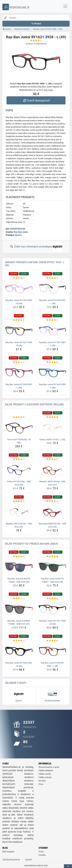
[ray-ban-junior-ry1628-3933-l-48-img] (19, 373)
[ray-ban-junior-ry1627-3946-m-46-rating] (19, 320)
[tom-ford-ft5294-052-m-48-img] (19, 428)
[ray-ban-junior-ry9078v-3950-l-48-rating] (52, 641)
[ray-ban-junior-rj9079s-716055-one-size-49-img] (19, 567)
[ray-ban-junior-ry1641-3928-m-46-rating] (52, 599)
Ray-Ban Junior (21, 232)
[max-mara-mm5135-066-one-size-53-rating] (52, 501)
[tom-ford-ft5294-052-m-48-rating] (19, 417)
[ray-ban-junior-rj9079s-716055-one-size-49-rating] (19, 557)
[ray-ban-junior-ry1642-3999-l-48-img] (52, 373)
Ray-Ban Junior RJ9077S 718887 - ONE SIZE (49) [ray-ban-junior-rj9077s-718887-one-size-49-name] (52, 580)
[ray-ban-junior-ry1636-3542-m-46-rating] (19, 641)
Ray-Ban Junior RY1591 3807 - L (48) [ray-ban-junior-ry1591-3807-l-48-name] (52, 344)
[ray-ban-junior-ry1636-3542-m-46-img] (19, 651)
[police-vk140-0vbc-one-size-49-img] (19, 470)
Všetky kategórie (46, 771)
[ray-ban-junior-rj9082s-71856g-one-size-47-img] (19, 609)
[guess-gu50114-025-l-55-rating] (52, 417)
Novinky (42, 781)
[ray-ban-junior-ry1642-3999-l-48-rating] (52, 362)
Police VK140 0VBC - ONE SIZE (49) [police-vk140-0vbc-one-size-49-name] (19, 483)
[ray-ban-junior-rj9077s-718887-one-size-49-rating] (52, 557)
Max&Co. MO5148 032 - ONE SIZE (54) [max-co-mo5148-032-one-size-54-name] (19, 525)
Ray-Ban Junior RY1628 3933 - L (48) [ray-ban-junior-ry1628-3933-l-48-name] (19, 386)
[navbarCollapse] (65, 6)
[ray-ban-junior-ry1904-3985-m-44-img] (19, 289)
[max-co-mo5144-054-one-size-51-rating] (52, 459)
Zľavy (41, 784)
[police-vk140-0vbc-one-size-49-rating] (19, 459)
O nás (41, 852)
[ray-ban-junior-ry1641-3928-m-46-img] (52, 609)
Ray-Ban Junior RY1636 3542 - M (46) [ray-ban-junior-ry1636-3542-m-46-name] (19, 664)
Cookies (42, 855)
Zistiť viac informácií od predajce (36, 247)
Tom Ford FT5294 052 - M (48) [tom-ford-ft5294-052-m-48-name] (19, 441)
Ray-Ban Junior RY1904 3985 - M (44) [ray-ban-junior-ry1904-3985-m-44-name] (19, 302)
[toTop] (68, 866)
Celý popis (48, 90)
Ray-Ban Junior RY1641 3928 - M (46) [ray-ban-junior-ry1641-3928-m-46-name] (52, 622)
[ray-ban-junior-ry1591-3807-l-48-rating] (52, 320)
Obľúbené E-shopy (16, 683)
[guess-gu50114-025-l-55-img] (52, 428)
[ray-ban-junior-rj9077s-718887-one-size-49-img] (52, 567)
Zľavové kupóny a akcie (49, 767)
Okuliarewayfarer (11, 860)
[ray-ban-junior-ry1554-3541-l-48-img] (52, 289)
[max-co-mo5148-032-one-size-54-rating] (19, 501)
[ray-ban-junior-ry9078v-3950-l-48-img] (52, 651)
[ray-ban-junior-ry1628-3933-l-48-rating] (19, 362)
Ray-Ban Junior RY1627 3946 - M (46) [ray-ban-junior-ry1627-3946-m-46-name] (19, 344)
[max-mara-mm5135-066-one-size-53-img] (52, 512)
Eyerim (18, 235)
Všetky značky (45, 774)
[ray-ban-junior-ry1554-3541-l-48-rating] (52, 278)
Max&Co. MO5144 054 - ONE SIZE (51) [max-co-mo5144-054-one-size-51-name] (52, 483)
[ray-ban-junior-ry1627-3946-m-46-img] (19, 331)
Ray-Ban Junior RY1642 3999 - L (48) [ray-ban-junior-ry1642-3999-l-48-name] (52, 386)
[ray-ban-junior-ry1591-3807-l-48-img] (52, 331)
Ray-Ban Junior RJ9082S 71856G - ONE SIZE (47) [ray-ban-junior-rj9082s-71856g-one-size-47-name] (19, 622)
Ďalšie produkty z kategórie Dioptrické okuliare (34, 404)
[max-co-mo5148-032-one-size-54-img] (19, 512)
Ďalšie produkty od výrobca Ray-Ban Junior (31, 544)
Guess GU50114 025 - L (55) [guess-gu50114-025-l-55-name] (52, 440)
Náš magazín (8, 852)
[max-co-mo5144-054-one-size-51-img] (52, 470)
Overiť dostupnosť (36, 100)
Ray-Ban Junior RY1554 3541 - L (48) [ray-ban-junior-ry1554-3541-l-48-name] (52, 302)
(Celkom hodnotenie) (36, 44)
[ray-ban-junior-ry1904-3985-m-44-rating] (19, 278)
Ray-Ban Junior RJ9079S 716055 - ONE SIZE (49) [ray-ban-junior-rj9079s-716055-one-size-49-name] (19, 580)
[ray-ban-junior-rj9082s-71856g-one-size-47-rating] (19, 599)
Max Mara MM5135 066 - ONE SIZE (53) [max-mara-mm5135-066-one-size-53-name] (52, 525)
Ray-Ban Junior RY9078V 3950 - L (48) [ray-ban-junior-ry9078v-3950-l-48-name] (52, 664)
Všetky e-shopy (45, 777)
